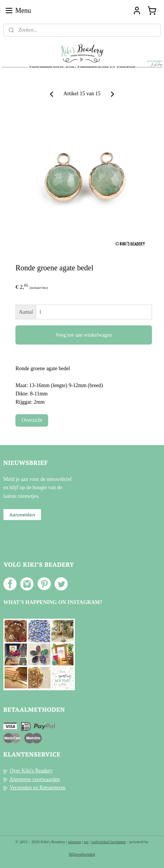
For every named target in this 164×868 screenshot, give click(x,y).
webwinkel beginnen (109, 842)
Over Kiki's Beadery (31, 771)
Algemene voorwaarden (35, 779)
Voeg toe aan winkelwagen (84, 335)
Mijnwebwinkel (82, 854)
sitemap (74, 842)
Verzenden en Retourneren (38, 788)
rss (86, 842)
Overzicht (32, 420)
